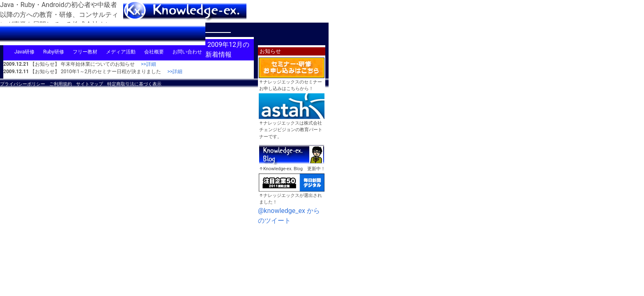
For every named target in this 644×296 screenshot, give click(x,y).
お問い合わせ (187, 52)
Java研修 (24, 52)
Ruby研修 (53, 52)
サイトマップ (90, 84)
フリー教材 (85, 52)
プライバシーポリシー (23, 84)
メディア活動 (121, 52)
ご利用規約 (61, 84)
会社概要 (154, 52)
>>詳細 (146, 64)
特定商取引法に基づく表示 (134, 84)
